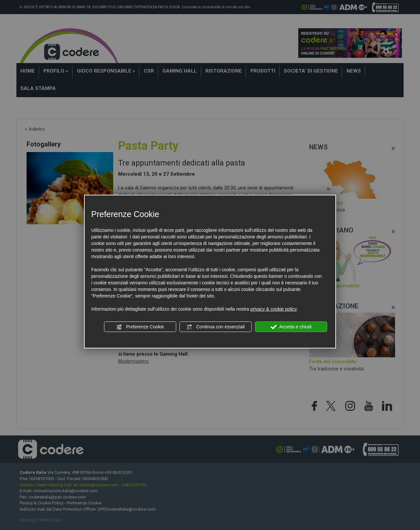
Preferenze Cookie (140, 327)
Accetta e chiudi (291, 327)
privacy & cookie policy (274, 309)
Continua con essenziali (216, 327)
